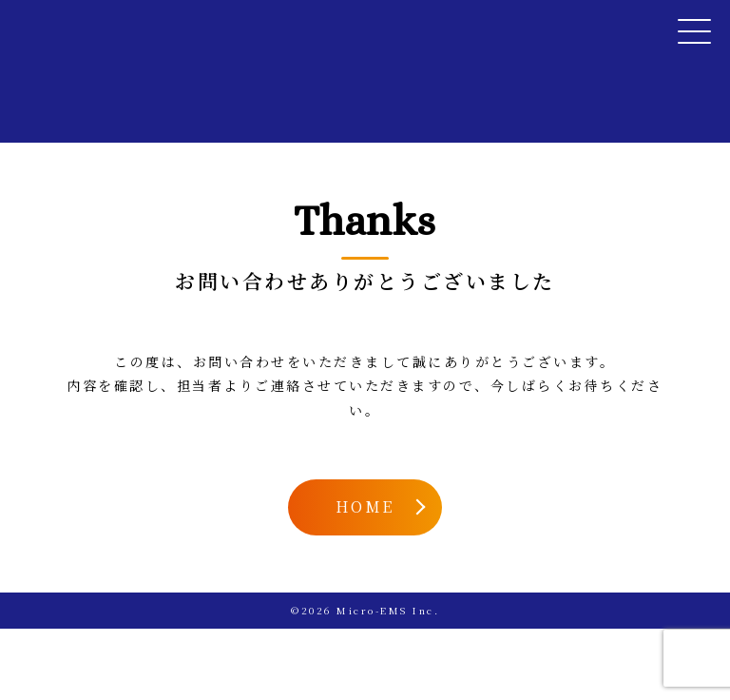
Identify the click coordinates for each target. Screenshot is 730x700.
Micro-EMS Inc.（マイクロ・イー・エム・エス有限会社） (115, 27)
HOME (365, 506)
